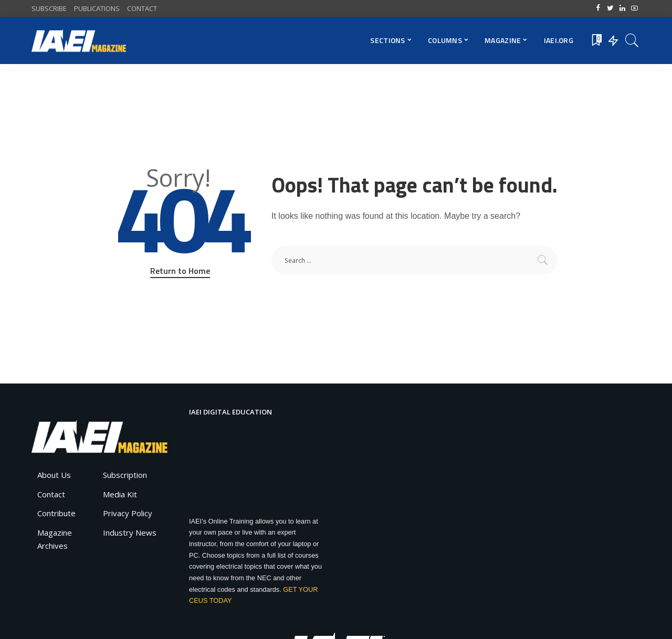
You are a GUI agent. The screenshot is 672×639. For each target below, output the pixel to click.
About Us (54, 475)
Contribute (56, 513)
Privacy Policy (128, 513)
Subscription (125, 475)
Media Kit (120, 494)
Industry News (130, 532)
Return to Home (180, 271)
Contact (51, 494)
